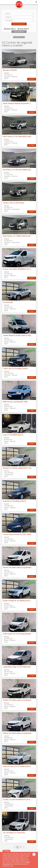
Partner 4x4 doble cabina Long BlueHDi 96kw (19, 567)
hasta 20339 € (24, 29)
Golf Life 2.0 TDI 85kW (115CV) (14, 501)
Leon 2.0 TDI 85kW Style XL (13, 435)
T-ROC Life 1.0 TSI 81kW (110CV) (15, 369)
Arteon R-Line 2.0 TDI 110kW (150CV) (17, 766)
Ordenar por (19, 37)
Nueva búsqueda (19, 24)
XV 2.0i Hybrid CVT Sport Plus (14, 833)
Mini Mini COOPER (10, 70)
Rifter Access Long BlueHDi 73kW (15, 402)
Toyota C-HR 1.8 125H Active (14, 203)
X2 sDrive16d (8, 302)
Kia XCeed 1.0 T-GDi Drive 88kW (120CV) (18, 170)
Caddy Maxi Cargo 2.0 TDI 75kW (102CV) (18, 667)
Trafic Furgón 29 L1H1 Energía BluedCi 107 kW (20, 634)
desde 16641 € (11, 29)
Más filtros (19, 32)
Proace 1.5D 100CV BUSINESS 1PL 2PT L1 (19, 269)
